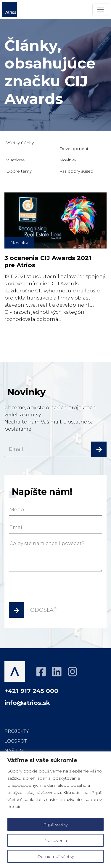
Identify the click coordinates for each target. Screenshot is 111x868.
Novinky (68, 160)
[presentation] (54, 589)
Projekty (17, 731)
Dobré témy (19, 171)
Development (74, 149)
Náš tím (14, 750)
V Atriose (16, 160)
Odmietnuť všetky (56, 856)
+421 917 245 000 (31, 691)
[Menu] (101, 9)
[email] (55, 449)
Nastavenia (56, 840)
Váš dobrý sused (76, 171)
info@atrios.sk (27, 703)
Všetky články (20, 143)
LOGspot (16, 741)
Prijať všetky (55, 824)
